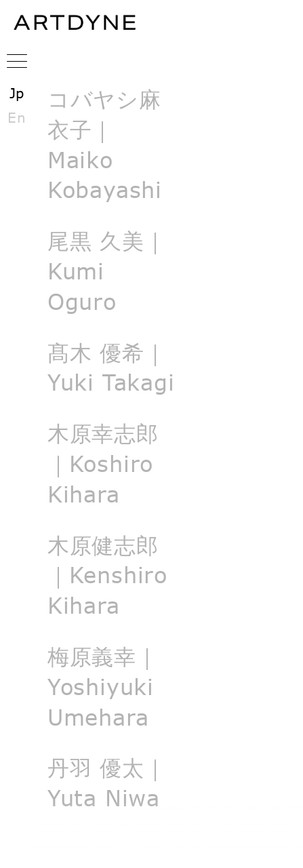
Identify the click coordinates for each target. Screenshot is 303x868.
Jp (17, 93)
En (17, 117)
